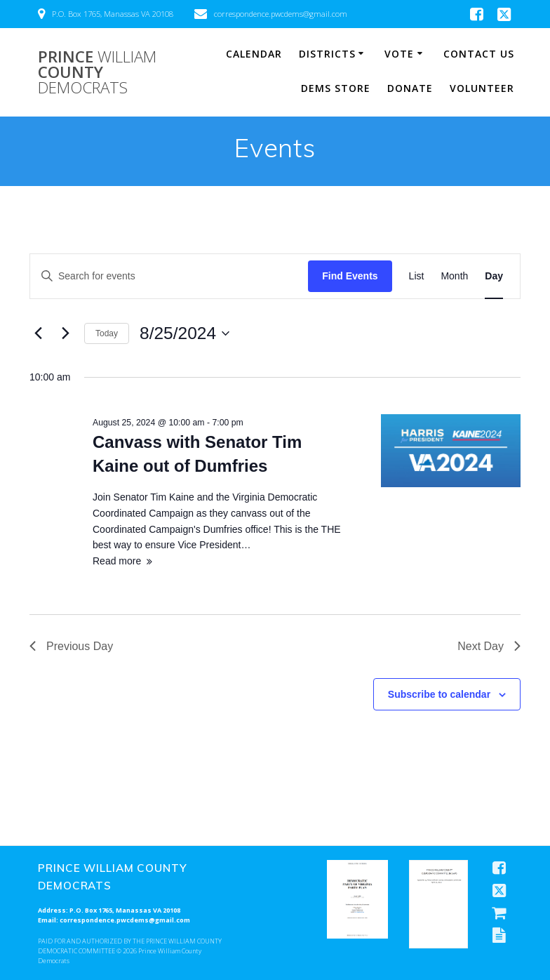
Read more (117, 561)
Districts (327, 54)
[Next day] (65, 333)
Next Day (489, 646)
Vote (399, 54)
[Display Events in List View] (417, 276)
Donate (410, 88)
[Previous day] (38, 333)
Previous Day (71, 646)
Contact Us (479, 54)
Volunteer (482, 88)
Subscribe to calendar (439, 694)
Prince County (97, 73)
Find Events (350, 276)
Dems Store (336, 88)
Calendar (254, 54)
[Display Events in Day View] (494, 276)
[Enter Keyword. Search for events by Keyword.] (169, 276)
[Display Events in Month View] (454, 276)
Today (107, 333)
